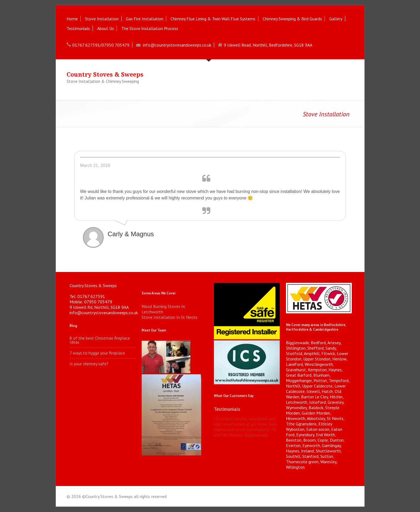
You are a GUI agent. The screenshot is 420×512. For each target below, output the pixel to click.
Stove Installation (102, 19)
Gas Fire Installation (145, 19)
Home (72, 19)
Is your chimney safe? (89, 364)
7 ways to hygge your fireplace (97, 353)
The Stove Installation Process (150, 28)
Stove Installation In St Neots (170, 317)
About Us (106, 28)
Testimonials (78, 28)
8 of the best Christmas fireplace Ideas (100, 340)
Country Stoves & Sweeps (105, 75)
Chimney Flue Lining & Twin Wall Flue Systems (213, 19)
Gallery (336, 19)
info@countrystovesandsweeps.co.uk (177, 45)
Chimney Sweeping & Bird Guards (292, 19)
